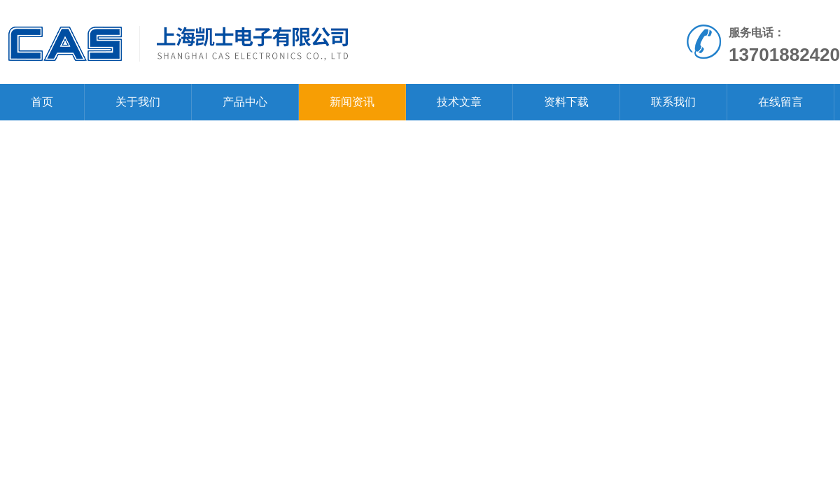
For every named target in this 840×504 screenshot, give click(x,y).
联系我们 (673, 102)
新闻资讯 (352, 102)
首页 (42, 102)
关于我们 (138, 102)
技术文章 (459, 102)
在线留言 (780, 102)
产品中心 (245, 102)
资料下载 (566, 102)
